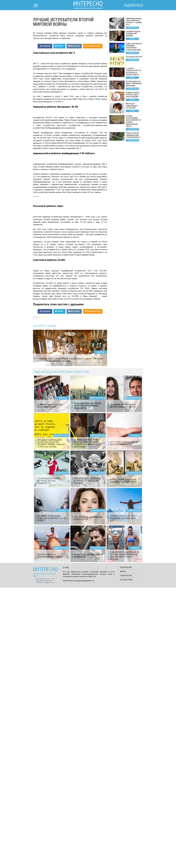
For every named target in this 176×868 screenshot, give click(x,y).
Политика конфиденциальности (78, 861)
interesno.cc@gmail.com (45, 862)
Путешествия (126, 860)
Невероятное (126, 856)
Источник (36, 597)
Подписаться (133, 5)
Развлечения (126, 847)
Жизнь (123, 852)
